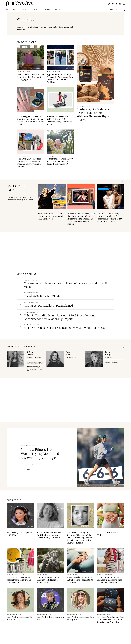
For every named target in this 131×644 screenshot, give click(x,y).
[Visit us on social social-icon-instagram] (120, 4)
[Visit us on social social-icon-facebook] (116, 4)
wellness (46, 10)
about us (59, 10)
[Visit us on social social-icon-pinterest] (113, 4)
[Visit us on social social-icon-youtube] (124, 4)
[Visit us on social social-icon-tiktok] (109, 4)
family (35, 10)
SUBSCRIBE (114, 10)
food (25, 10)
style (15, 10)
